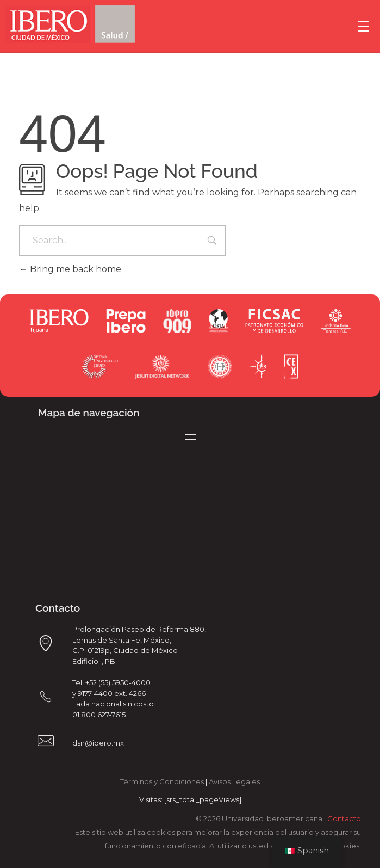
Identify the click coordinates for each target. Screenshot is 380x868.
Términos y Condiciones (162, 781)
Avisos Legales (234, 781)
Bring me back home (70, 269)
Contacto (344, 818)
